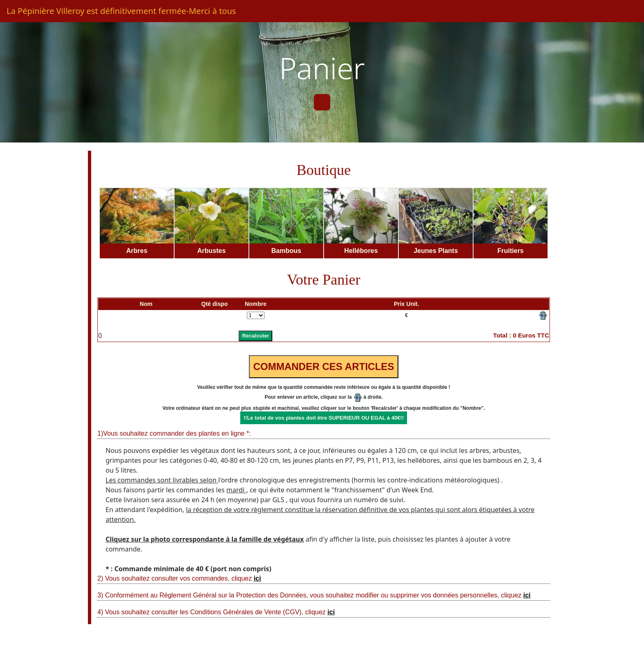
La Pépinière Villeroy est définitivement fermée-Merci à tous (121, 11)
